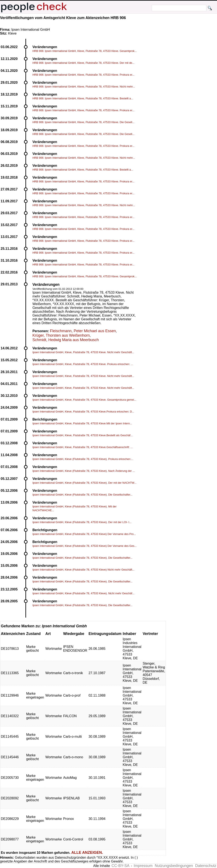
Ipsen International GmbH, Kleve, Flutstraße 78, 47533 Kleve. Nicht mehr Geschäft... (83, 352)
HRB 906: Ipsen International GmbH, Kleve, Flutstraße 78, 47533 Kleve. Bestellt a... (83, 98)
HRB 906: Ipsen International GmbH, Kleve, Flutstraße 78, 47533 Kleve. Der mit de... (83, 63)
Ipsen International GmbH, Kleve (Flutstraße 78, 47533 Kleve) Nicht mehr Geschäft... (83, 570)
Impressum (143, 866)
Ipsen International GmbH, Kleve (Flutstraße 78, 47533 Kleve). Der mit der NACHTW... (84, 483)
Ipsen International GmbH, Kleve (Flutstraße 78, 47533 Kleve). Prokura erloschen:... (83, 459)
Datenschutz (206, 866)
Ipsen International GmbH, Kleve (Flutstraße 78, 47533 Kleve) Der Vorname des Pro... (84, 534)
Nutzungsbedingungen (174, 866)
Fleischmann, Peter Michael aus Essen (83, 331)
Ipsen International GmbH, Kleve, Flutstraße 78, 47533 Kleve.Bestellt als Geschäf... (83, 435)
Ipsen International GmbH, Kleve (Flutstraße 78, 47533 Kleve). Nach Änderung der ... (84, 471)
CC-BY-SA (120, 866)
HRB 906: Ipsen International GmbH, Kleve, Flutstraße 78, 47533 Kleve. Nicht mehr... (84, 87)
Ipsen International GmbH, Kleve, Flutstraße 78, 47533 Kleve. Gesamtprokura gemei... (84, 400)
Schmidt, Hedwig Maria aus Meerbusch (66, 340)
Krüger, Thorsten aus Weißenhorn (61, 335)
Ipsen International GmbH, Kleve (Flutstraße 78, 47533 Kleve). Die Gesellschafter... (82, 495)
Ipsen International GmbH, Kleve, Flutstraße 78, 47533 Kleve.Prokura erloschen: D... (83, 412)
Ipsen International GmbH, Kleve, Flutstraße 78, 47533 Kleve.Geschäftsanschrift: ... (83, 447)
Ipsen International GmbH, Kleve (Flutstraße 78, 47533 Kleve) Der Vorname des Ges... (85, 546)
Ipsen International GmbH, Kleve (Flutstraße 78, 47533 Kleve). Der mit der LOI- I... (82, 522)
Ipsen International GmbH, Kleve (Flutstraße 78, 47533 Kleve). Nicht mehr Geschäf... (83, 593)
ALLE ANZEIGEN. (87, 853)
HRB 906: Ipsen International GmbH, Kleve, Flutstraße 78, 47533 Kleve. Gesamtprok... (85, 51)
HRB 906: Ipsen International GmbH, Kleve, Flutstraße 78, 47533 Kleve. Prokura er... (83, 75)
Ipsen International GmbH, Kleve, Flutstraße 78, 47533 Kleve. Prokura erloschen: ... (83, 364)
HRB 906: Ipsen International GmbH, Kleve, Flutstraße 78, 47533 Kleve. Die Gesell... (83, 122)
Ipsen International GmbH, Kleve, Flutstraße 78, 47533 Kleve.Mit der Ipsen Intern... (82, 423)
